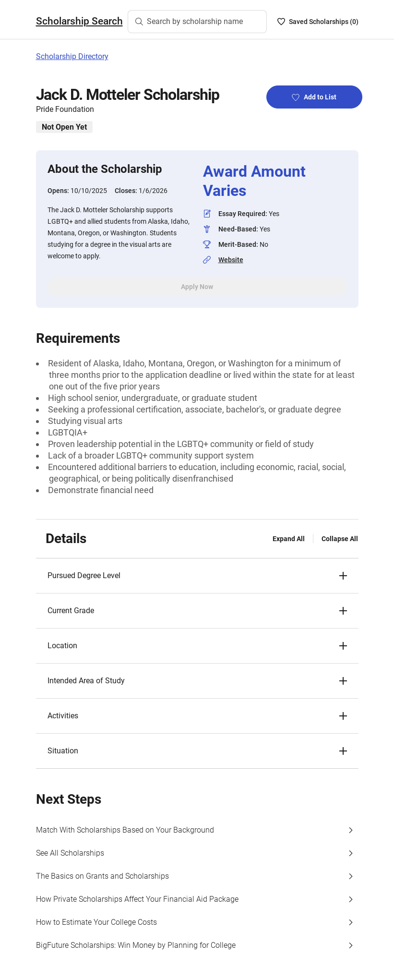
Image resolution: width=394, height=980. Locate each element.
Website (231, 260)
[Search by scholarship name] (197, 22)
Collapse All (340, 539)
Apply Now (197, 287)
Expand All (289, 539)
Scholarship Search (79, 21)
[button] (197, 576)
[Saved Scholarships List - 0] (318, 22)
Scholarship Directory (72, 56)
